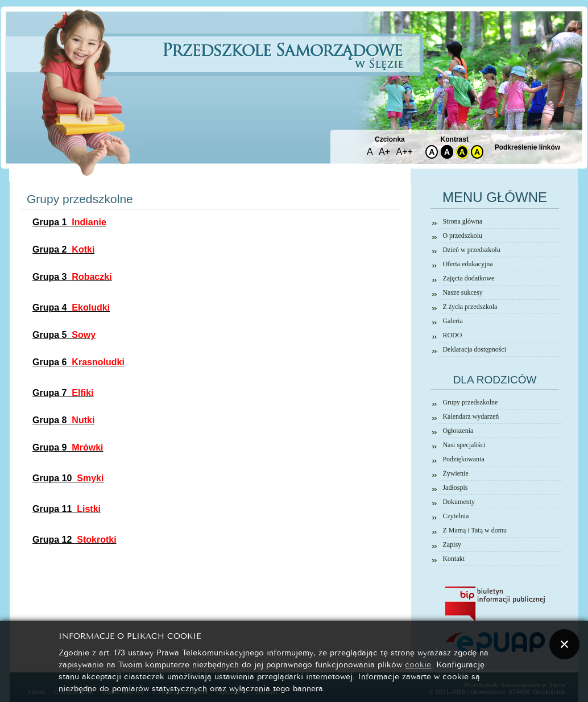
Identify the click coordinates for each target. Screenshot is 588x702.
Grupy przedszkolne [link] (470, 402)
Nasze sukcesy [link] (462, 292)
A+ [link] (384, 152)
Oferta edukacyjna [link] (467, 264)
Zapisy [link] (452, 544)
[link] (69, 222)
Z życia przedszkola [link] (470, 307)
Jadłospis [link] (455, 488)
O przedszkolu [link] (462, 236)
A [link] (370, 152)
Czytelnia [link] (456, 516)
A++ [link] (405, 152)
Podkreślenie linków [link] (527, 147)
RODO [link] (452, 335)
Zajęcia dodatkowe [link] (468, 278)
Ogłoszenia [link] (458, 431)
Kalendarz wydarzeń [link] (471, 416)
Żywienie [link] (455, 473)
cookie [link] (418, 664)
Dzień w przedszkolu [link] (471, 250)
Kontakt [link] (454, 559)
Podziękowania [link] (463, 459)
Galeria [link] (452, 321)
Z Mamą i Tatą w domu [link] (475, 530)
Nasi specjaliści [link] (464, 445)
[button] (564, 644)
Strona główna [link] (462, 221)
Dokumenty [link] (459, 502)
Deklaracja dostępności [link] (474, 349)
